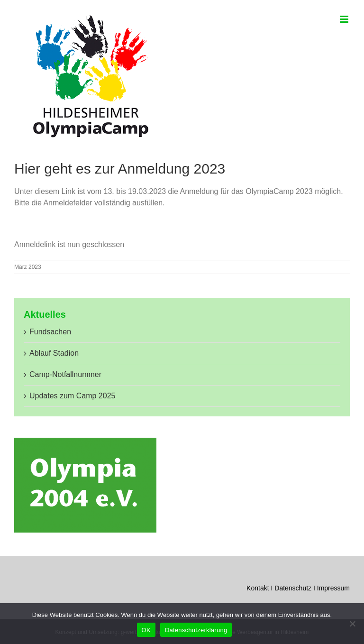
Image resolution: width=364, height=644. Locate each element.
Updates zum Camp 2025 (72, 396)
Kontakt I (260, 588)
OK (146, 630)
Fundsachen (50, 332)
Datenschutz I (296, 588)
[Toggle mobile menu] (345, 19)
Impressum (333, 588)
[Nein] (352, 624)
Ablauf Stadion (54, 353)
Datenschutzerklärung (196, 630)
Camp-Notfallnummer (65, 374)
